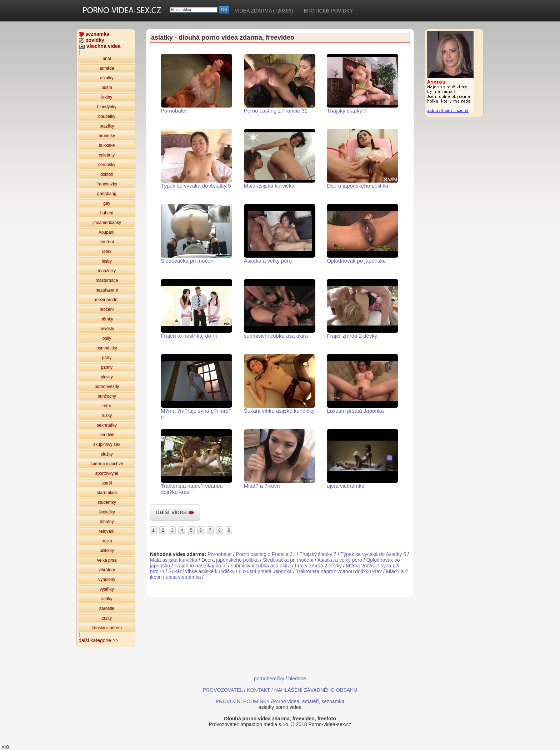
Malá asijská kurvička (280, 159)
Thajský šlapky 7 (362, 84)
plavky (107, 377)
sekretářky (107, 425)
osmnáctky (107, 348)
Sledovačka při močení (196, 234)
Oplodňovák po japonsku (362, 234)
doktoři (107, 174)
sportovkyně (107, 473)
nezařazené (107, 290)
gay (107, 203)
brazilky (107, 126)
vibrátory (107, 570)
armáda (107, 68)
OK (224, 10)
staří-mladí (107, 493)
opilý (107, 338)
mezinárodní (107, 300)
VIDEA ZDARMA (264, 11)
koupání (107, 232)
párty (107, 358)
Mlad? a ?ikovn (280, 459)
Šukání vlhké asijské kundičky (280, 384)
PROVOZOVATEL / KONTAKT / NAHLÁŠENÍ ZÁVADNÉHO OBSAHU (280, 690)
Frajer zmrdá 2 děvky (362, 309)
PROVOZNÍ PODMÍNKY (243, 701)
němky (107, 319)
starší (107, 483)
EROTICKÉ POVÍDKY (329, 11)
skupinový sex (107, 444)
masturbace (107, 280)
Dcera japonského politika (362, 159)
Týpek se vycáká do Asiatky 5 (196, 159)
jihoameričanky (107, 223)
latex (107, 252)
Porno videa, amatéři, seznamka (308, 701)
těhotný (107, 522)
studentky (107, 502)
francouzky (107, 184)
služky (107, 454)
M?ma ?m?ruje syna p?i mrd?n (196, 387)
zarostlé (107, 609)
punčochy (107, 396)
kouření (107, 242)
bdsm (107, 88)
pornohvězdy (107, 387)
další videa (175, 512)
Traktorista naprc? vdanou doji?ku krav (196, 462)
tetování (107, 531)
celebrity (107, 155)
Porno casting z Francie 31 (280, 84)
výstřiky (107, 589)
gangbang (107, 194)
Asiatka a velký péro (280, 234)
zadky (107, 599)
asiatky (107, 78)
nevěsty (107, 329)
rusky (107, 416)
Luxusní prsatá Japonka (362, 384)
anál (107, 59)
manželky (107, 271)
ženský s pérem (107, 628)
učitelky (107, 551)
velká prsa (107, 560)
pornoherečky (269, 679)
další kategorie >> (98, 640)
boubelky (107, 116)
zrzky (107, 618)
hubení (107, 213)
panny (107, 367)
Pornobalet (196, 84)
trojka (107, 541)
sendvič (107, 435)
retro (107, 406)
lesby (107, 261)
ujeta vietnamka (362, 459)
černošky (107, 165)
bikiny (107, 97)
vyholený (107, 580)
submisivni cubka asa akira (280, 309)
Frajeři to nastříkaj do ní (196, 309)
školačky (107, 512)
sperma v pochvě (107, 464)
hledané (297, 679)
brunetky (107, 136)
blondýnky (107, 107)
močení (107, 309)
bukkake (107, 145)
